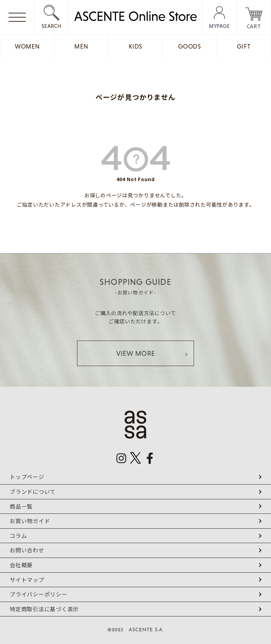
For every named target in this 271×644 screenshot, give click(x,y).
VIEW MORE (136, 353)
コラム (18, 536)
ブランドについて (33, 491)
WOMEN (27, 46)
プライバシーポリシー (39, 594)
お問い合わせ (27, 550)
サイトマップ (27, 580)
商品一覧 (21, 506)
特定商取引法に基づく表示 (44, 609)
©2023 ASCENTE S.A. (135, 630)
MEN (81, 46)
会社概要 (21, 565)
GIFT (244, 46)
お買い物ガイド (30, 521)
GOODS (190, 46)
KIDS (135, 46)
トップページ (27, 477)
